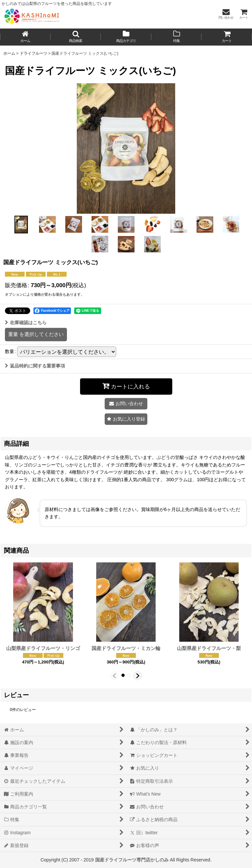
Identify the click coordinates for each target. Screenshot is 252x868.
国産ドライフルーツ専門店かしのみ (132, 860)
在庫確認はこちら (26, 323)
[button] (76, 37)
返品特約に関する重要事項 (35, 366)
